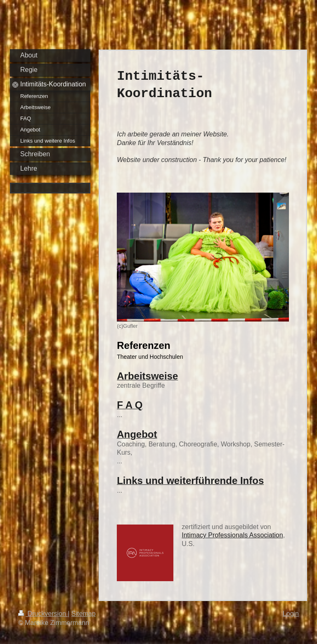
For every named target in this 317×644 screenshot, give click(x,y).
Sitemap (84, 614)
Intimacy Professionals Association (232, 535)
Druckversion (43, 614)
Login (291, 614)
